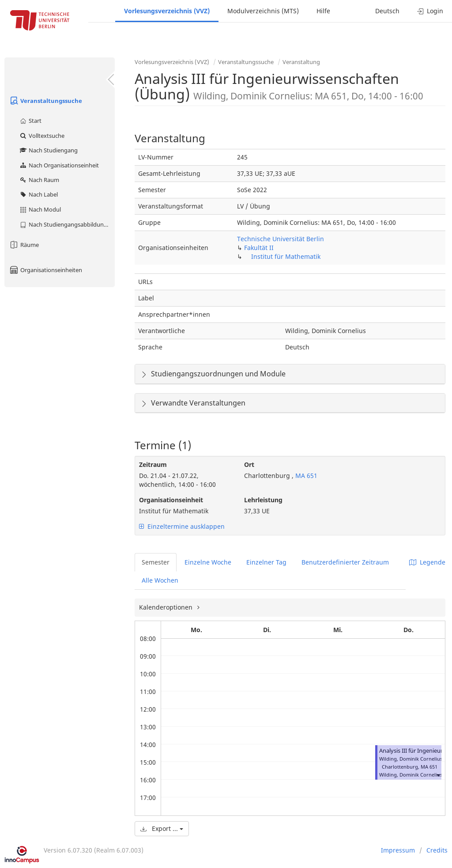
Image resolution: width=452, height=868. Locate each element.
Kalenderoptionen (167, 607)
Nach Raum (39, 180)
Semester (156, 562)
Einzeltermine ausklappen (182, 526)
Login (430, 11)
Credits (437, 850)
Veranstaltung (301, 62)
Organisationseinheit (171, 500)
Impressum (398, 850)
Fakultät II (259, 248)
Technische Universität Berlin (281, 239)
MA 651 (305, 476)
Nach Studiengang (48, 150)
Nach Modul (40, 209)
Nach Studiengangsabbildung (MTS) (67, 224)
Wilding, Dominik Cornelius (411, 775)
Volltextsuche (42, 136)
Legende (427, 562)
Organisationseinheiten (45, 270)
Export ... (162, 828)
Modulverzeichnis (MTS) (263, 11)
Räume (24, 245)
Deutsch (387, 11)
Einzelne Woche (208, 562)
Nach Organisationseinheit (59, 165)
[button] (438, 775)
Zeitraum (153, 464)
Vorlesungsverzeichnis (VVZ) (167, 11)
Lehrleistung (263, 500)
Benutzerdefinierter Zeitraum (345, 562)
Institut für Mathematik (286, 256)
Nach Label (38, 194)
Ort (249, 464)
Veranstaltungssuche (45, 101)
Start (30, 121)
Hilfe (323, 11)
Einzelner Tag (266, 562)
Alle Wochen (160, 580)
